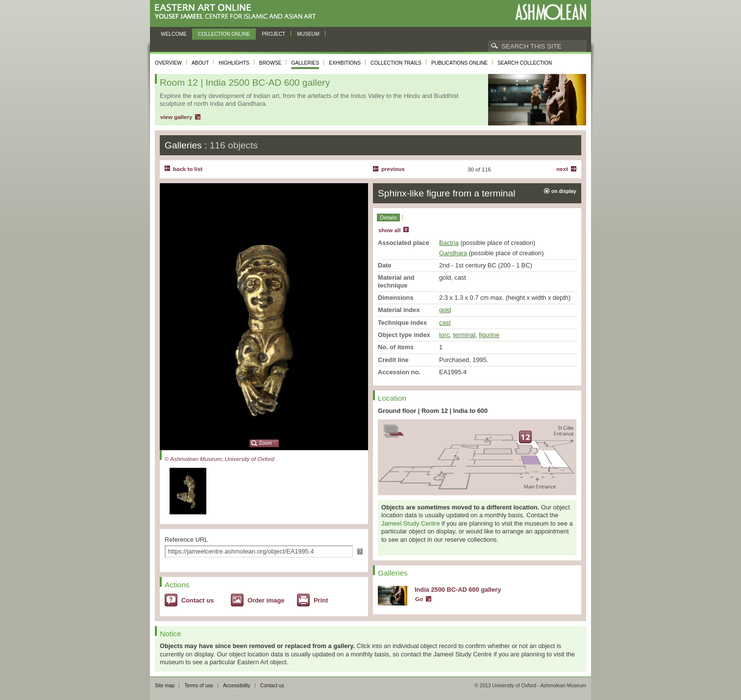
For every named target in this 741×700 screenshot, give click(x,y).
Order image (266, 600)
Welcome (174, 34)
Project (273, 34)
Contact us (198, 600)
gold (445, 310)
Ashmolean (551, 12)
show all (389, 230)
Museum (308, 34)
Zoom (266, 443)
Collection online (224, 34)
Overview (168, 63)
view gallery (176, 117)
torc (444, 335)
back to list (188, 169)
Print (321, 600)
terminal (464, 335)
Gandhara (453, 253)
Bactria (449, 243)
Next (562, 169)
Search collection (525, 63)
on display (564, 191)
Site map (165, 686)
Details (388, 217)
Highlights (234, 63)
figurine (489, 335)
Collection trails (396, 63)
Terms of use (199, 686)
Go (419, 599)
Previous (393, 169)
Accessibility (237, 686)
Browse (271, 63)
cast (445, 323)
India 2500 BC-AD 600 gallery (458, 590)
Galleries (305, 63)
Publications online (459, 63)
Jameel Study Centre (411, 523)
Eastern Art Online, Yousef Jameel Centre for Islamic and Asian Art (238, 12)
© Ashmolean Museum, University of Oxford (220, 459)
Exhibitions (345, 63)
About (200, 63)
